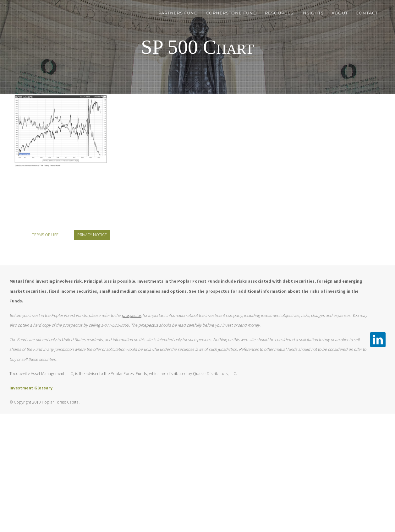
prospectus (132, 315)
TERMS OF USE (45, 235)
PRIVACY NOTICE (92, 235)
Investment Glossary (31, 388)
